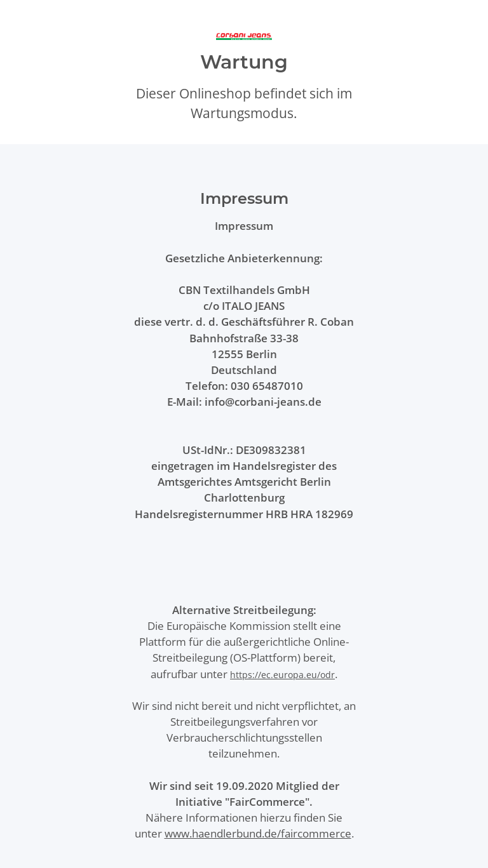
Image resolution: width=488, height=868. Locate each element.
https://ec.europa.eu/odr (282, 675)
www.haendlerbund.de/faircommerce (258, 833)
